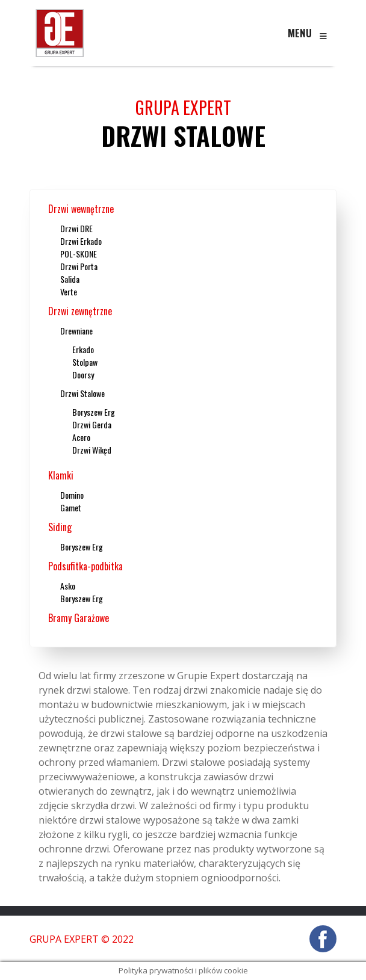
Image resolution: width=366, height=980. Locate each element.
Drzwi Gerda (92, 424)
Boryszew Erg (94, 412)
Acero (81, 437)
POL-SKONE (79, 254)
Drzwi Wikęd (92, 450)
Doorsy (83, 374)
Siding (60, 527)
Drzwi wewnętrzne (81, 209)
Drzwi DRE (76, 228)
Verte (69, 291)
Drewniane (76, 331)
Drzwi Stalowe (82, 393)
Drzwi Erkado (81, 241)
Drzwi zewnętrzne (80, 311)
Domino (72, 495)
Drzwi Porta (79, 266)
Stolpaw (85, 362)
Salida (70, 279)
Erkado (83, 349)
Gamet (71, 507)
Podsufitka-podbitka (85, 566)
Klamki (61, 475)
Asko (68, 586)
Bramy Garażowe (79, 618)
